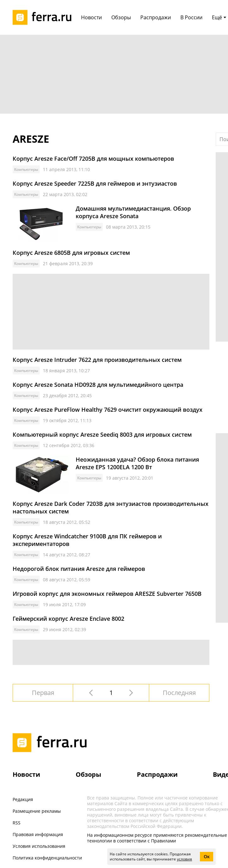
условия (184, 859)
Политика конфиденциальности (47, 858)
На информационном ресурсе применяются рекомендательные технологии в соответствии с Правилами (157, 838)
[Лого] (44, 17)
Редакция (23, 799)
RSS (17, 823)
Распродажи (157, 774)
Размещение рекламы (37, 811)
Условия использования (39, 846)
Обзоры (88, 774)
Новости (26, 774)
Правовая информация (38, 834)
